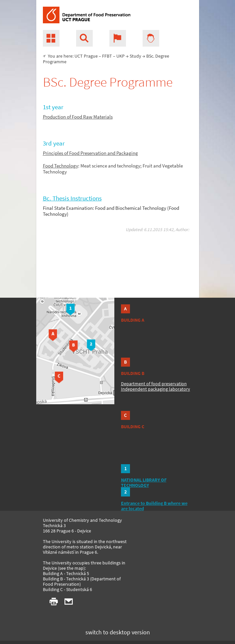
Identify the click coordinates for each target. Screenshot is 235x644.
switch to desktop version (118, 632)
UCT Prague (86, 56)
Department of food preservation (154, 384)
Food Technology (60, 166)
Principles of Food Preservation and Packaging (90, 153)
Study (135, 56)
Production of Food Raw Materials (78, 117)
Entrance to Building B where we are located (154, 506)
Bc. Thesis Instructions (72, 198)
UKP (120, 56)
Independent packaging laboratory (156, 389)
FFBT (107, 56)
